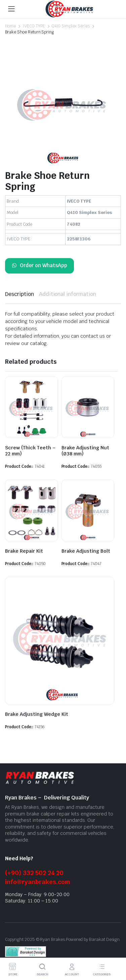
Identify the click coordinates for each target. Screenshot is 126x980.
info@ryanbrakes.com (38, 882)
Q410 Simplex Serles (71, 26)
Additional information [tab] (68, 294)
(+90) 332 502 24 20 (34, 873)
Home (10, 26)
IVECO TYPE (34, 26)
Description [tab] (19, 294)
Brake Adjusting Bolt (86, 551)
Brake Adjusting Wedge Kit (37, 714)
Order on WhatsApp (39, 266)
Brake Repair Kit (24, 551)
